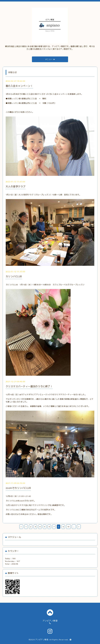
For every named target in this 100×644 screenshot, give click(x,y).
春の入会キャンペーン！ (19, 86)
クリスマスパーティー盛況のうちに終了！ (29, 386)
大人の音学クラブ (16, 186)
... (74, 527)
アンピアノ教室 (42, 640)
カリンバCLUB (14, 276)
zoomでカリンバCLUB (18, 488)
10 (68, 527)
